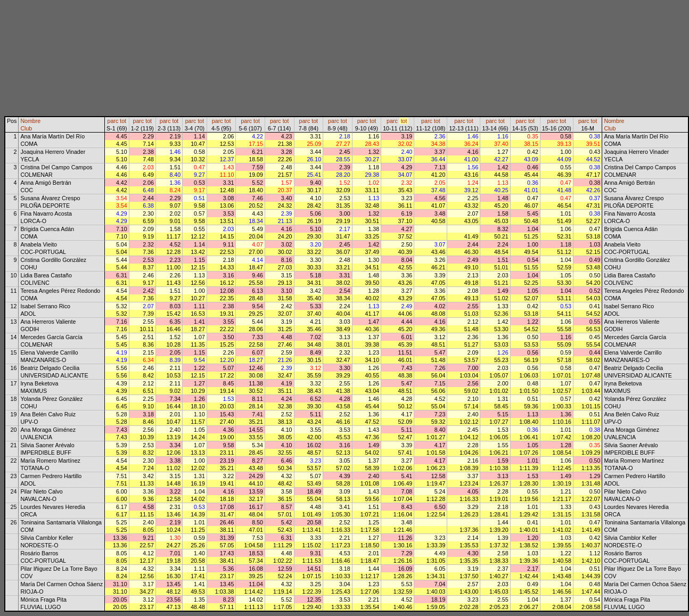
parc (113, 121)
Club (26, 128)
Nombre (30, 121)
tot (123, 121)
